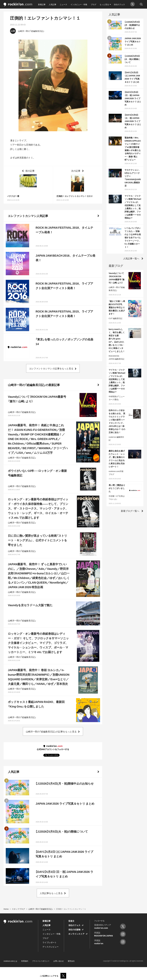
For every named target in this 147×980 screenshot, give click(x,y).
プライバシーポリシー (41, 961)
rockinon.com (18, 5)
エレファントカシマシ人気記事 (28, 216)
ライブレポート (50, 942)
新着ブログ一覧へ (130, 511)
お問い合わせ (59, 961)
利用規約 (25, 961)
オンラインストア (76, 934)
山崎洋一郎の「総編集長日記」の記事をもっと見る (51, 731)
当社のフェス (119, 4)
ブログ (94, 4)
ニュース (63, 4)
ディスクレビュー (51, 947)
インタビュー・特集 (79, 4)
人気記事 (53, 4)
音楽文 (71, 921)
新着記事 (42, 4)
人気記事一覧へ (131, 258)
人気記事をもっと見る (51, 893)
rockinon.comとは (10, 961)
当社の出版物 (74, 929)
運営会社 (71, 961)
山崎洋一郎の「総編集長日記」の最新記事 (34, 385)
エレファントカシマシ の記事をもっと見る (51, 368)
